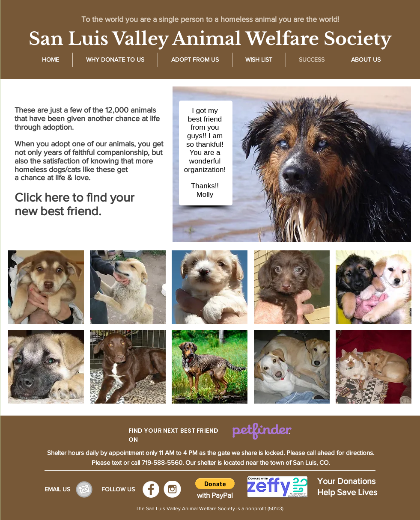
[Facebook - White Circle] (151, 489)
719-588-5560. (164, 462)
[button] (215, 484)
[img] (46, 287)
